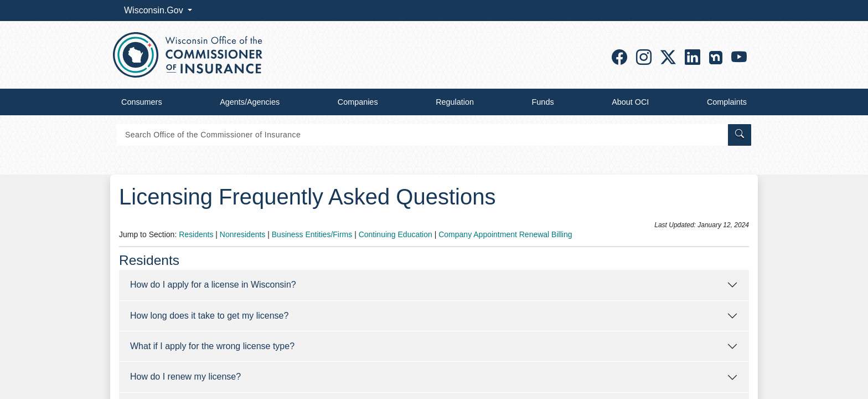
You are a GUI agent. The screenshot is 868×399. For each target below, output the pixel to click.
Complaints (727, 102)
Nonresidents (243, 234)
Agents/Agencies (250, 102)
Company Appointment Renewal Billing (505, 234)
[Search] (422, 135)
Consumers (142, 102)
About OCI (630, 102)
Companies (358, 102)
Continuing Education (396, 234)
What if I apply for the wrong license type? (212, 346)
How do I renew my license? (185, 377)
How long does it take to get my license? (209, 316)
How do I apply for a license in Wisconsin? (213, 285)
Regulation (455, 102)
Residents (196, 234)
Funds (543, 102)
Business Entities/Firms (312, 234)
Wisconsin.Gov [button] (155, 10)
